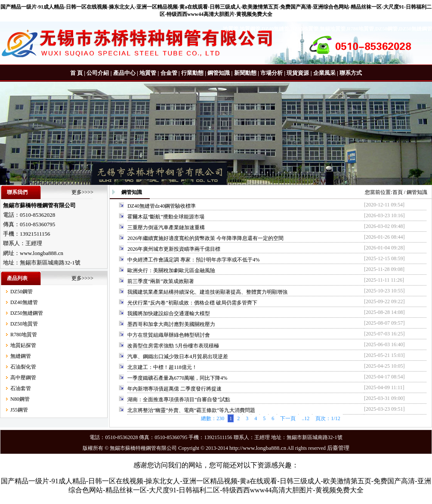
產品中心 (124, 73)
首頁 (398, 192)
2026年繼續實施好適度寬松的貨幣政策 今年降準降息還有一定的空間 (205, 238)
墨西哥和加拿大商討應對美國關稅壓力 (171, 324)
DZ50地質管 (24, 324)
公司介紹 (98, 73)
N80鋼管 (20, 399)
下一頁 (288, 418)
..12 (305, 418)
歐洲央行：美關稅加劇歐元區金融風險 (171, 270)
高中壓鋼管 (23, 378)
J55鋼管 (19, 410)
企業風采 (324, 73)
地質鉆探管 (23, 345)
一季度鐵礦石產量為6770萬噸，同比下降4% (177, 378)
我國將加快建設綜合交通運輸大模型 (169, 313)
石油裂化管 (23, 367)
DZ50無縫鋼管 (27, 313)
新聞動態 (245, 73)
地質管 (148, 73)
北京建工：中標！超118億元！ (162, 367)
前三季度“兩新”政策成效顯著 (161, 281)
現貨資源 (298, 73)
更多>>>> (82, 192)
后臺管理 (338, 448)
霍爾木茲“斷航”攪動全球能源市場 (166, 217)
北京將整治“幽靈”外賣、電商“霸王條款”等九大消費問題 (191, 410)
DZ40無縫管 (24, 302)
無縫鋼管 (21, 356)
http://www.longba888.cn (258, 448)
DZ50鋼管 (22, 292)
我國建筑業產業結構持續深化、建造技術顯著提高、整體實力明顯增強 (207, 292)
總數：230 (213, 418)
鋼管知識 (219, 73)
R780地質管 (24, 335)
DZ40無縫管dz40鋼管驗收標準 (162, 206)
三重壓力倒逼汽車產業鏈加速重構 (166, 227)
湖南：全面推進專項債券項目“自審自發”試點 (179, 400)
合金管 (169, 73)
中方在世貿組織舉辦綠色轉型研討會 (169, 335)
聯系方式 (351, 73)
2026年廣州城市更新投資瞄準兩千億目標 (174, 249)
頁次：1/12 (328, 418)
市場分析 (272, 73)
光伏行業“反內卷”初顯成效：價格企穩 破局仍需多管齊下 (192, 303)
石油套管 (21, 388)
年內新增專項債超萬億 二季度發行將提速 (174, 389)
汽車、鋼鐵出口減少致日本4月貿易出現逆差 (178, 356)
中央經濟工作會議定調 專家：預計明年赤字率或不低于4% (193, 260)
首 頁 (76, 73)
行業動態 (192, 73)
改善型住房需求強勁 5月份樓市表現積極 (173, 346)
